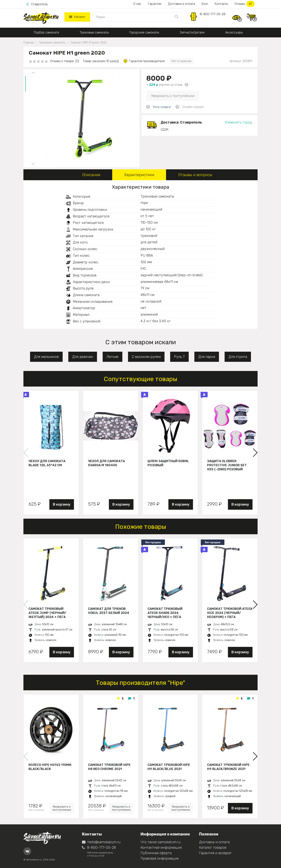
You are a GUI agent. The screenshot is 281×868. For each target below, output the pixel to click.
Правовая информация (160, 858)
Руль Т (179, 357)
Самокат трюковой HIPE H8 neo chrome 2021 (109, 767)
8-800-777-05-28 (213, 14)
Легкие (112, 357)
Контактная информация (161, 848)
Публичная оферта (156, 853)
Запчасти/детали (192, 32)
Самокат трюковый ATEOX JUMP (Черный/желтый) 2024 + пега (47, 613)
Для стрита (238, 357)
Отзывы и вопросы (195, 175)
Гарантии (155, 4)
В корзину (62, 504)
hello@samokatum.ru (101, 842)
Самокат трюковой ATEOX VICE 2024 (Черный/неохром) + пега (230, 613)
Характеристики (139, 175)
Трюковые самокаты (94, 32)
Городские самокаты (144, 32)
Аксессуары (234, 32)
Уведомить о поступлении (173, 96)
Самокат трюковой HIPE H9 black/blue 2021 (169, 767)
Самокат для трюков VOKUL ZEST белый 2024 (109, 611)
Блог (205, 4)
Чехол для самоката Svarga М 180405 (106, 463)
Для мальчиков (46, 357)
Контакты (221, 4)
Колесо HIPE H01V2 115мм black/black (50, 767)
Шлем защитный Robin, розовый (168, 463)
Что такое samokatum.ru (161, 842)
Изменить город (238, 122)
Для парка (207, 357)
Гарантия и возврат (215, 853)
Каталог (77, 17)
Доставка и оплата (214, 842)
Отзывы (245, 4)
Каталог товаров (213, 848)
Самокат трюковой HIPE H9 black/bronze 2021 (228, 767)
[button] (255, 453)
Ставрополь (37, 4)
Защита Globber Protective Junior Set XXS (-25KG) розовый (227, 465)
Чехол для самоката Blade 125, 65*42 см (47, 463)
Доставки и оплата (181, 4)
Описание (91, 175)
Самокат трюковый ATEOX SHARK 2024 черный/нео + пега (165, 613)
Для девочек (83, 357)
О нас (137, 4)
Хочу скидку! (162, 107)
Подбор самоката (46, 32)
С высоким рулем (146, 357)
